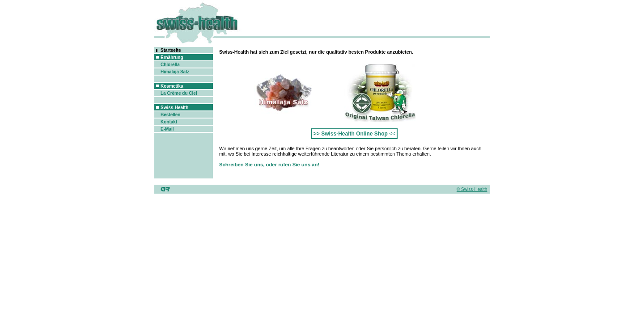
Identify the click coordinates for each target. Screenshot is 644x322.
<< (354, 134)
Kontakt (169, 122)
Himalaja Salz (175, 72)
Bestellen (170, 115)
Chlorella (170, 65)
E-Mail (167, 129)
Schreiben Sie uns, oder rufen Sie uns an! (269, 165)
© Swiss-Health (472, 189)
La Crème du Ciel (179, 93)
